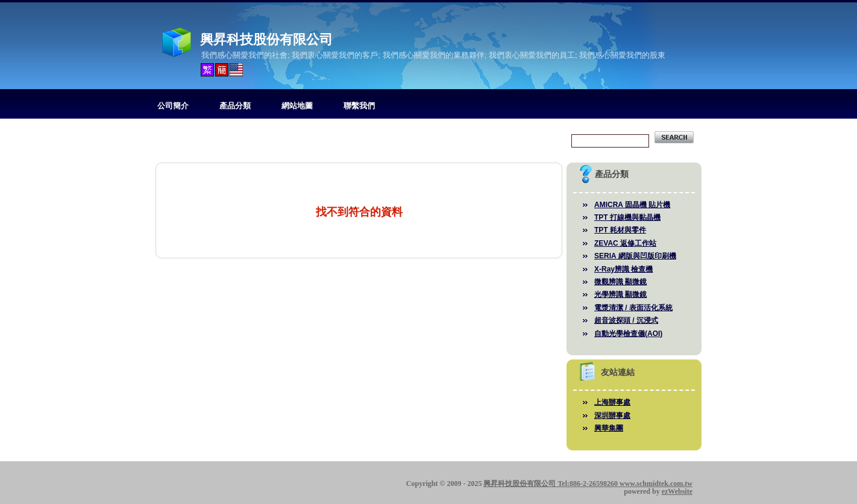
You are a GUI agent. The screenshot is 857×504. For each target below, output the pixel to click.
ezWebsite (677, 491)
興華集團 (609, 428)
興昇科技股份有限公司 (266, 39)
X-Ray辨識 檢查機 (623, 269)
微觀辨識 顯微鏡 (620, 282)
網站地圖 (297, 106)
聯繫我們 (359, 106)
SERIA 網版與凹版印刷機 (635, 256)
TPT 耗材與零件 (620, 230)
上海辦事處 (612, 402)
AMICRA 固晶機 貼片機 (632, 205)
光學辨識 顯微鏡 (620, 294)
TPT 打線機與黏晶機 (627, 217)
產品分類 (235, 106)
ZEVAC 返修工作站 (625, 243)
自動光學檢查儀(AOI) (628, 334)
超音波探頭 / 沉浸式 (626, 320)
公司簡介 (173, 106)
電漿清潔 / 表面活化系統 (633, 308)
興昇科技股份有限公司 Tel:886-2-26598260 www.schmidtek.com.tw (588, 484)
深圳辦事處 (612, 415)
